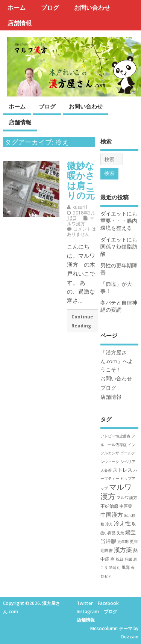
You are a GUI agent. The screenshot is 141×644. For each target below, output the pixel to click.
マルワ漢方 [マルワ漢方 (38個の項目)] (116, 492)
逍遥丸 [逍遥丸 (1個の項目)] (115, 567)
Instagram (88, 612)
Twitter (85, 603)
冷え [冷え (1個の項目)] (109, 524)
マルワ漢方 (80, 221)
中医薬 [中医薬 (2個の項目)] (126, 506)
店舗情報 (20, 23)
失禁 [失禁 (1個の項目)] (120, 533)
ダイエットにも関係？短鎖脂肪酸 (119, 247)
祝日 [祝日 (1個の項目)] (120, 559)
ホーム (17, 8)
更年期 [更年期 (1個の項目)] (123, 541)
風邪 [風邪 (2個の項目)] (126, 567)
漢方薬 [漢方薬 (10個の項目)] (123, 550)
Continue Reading (82, 321)
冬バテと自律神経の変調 (119, 306)
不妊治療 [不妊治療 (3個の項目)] (109, 506)
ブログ (50, 8)
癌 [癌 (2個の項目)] (113, 559)
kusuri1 (80, 207)
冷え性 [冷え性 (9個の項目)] (122, 523)
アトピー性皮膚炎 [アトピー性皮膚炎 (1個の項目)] (115, 436)
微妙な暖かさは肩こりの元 (81, 180)
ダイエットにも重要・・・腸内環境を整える (119, 221)
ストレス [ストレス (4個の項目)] (123, 470)
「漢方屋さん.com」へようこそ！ (117, 361)
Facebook (108, 603)
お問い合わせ (92, 8)
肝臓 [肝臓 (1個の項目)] (128, 559)
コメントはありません (81, 232)
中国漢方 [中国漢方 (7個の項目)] (112, 514)
